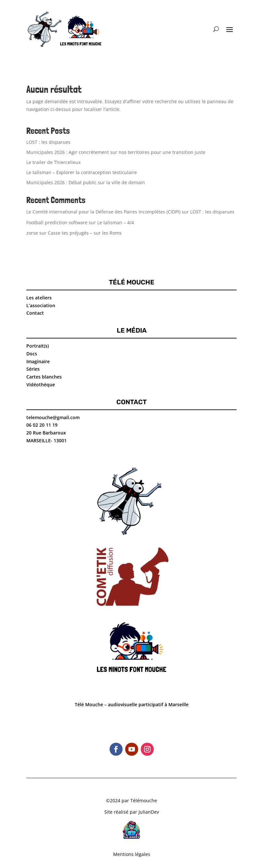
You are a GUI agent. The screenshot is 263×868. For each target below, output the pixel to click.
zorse (32, 233)
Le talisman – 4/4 (116, 222)
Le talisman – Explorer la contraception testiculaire (82, 172)
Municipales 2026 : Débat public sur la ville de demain (86, 182)
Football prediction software (57, 222)
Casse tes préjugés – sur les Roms (85, 233)
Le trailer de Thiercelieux (53, 162)
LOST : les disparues (48, 142)
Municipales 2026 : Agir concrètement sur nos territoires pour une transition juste (116, 152)
